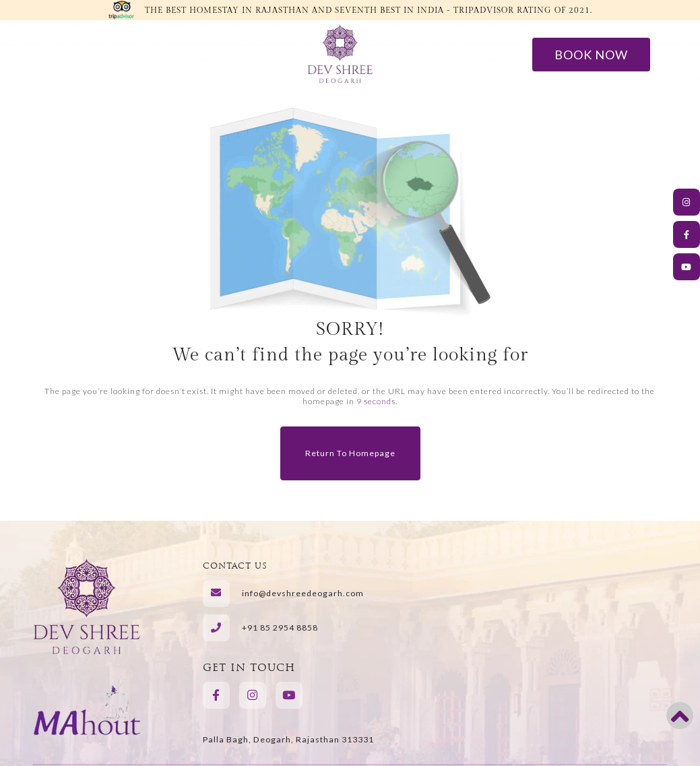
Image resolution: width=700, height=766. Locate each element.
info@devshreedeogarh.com (303, 593)
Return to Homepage (350, 453)
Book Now (593, 54)
